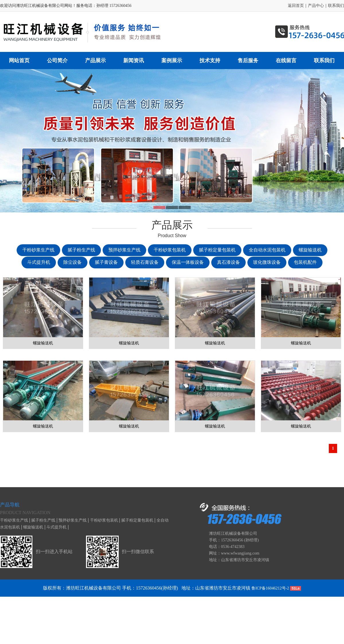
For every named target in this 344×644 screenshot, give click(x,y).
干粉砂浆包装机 (104, 520)
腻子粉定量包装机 (137, 520)
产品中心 (316, 6)
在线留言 (286, 61)
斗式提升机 (56, 527)
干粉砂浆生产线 (14, 520)
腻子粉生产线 (43, 520)
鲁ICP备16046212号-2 (270, 588)
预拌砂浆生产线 (73, 520)
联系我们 (336, 6)
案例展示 (172, 61)
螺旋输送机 (33, 527)
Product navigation (25, 513)
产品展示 (95, 61)
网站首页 (19, 61)
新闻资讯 (134, 61)
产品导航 (10, 505)
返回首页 (296, 6)
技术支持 (210, 61)
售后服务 (248, 61)
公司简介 (57, 61)
